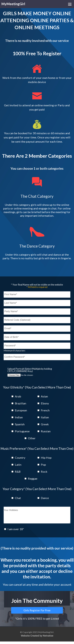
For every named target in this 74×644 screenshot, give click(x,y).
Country (20, 458)
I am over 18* (16, 532)
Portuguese (22, 431)
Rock (44, 472)
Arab (18, 396)
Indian (19, 417)
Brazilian (21, 403)
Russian (46, 431)
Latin (18, 465)
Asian (44, 396)
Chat (18, 498)
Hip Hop (46, 458)
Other (32, 438)
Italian (45, 417)
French (45, 410)
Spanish (20, 424)
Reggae (33, 478)
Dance (45, 498)
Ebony (45, 403)
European (21, 410)
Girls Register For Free (37, 613)
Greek (45, 424)
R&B (18, 472)
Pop (43, 465)
